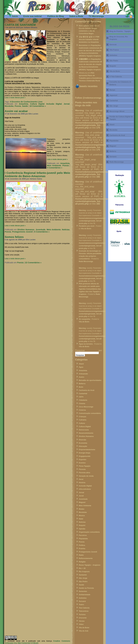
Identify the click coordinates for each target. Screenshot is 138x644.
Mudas (82, 509)
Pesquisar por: (89, 350)
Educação (83, 446)
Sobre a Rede (76, 16)
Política (82, 545)
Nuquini (82, 525)
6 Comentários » (42, 232)
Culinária (83, 420)
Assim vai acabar (16, 111)
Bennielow (83, 45)
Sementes (83, 591)
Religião (82, 562)
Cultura (82, 423)
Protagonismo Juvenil (22, 232)
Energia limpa (85, 453)
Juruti (81, 496)
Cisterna (82, 410)
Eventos (82, 463)
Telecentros (84, 611)
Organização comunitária (89, 532)
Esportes (83, 459)
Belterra (82, 384)
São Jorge (83, 578)
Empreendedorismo (87, 450)
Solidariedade (85, 595)
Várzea (82, 621)
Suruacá (82, 601)
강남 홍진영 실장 (86, 37)
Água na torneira (86, 344)
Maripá (112, 90)
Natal (81, 519)
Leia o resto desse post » (15, 98)
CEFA (81, 397)
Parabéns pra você (87, 226)
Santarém (83, 575)
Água (81, 367)
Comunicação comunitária (90, 413)
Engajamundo (85, 456)
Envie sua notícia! (33, 16)
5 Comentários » (55, 168)
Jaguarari (113, 95)
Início (15, 16)
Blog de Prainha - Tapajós (120, 31)
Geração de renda (86, 476)
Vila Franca (114, 50)
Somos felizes (14, 237)
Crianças (83, 417)
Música (82, 516)
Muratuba (9, 106)
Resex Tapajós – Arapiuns (90, 565)
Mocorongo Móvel (117, 111)
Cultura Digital (37, 104)
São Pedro (83, 581)
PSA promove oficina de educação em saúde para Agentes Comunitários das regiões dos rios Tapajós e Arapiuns (90, 289)
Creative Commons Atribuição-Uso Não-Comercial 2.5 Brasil (37, 642)
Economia (83, 443)
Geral (81, 479)
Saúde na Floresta (86, 588)
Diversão (83, 440)
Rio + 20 (82, 568)
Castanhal (83, 394)
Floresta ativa (85, 473)
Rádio (81, 555)
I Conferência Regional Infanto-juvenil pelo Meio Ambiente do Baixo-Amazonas (37, 174)
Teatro (81, 605)
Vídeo (81, 624)
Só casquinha (85, 319)
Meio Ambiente (54, 165)
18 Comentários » (38, 106)
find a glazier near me (88, 26)
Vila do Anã (84, 631)
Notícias (66, 230)
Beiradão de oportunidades (90, 380)
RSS (127, 17)
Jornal (67, 104)
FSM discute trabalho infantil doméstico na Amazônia (89, 39)
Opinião (82, 529)
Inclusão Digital (54, 104)
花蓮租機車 (83, 59)
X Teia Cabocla (116, 77)
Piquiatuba (83, 539)
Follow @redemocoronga (88, 98)
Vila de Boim (86, 229)
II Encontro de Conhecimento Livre (26, 102)
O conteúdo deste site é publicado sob (22, 641)
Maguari (82, 502)
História (82, 483)
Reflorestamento (86, 558)
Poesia (18, 106)
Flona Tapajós (85, 466)
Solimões (83, 598)
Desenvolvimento (86, 433)
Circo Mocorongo (86, 407)
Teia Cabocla (84, 608)
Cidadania (83, 400)
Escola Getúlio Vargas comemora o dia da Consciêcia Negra (88, 31)
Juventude (40, 230)
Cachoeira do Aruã (87, 390)
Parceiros (83, 535)
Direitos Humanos (26, 230)
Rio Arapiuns (84, 572)
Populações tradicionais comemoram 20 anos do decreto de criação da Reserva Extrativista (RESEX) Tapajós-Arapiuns (90, 51)
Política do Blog (56, 16)
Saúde (25, 106)
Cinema (82, 403)
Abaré (81, 364)
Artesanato (83, 374)
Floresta (82, 469)
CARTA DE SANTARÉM (20, 25)
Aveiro (82, 377)
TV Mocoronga (96, 16)
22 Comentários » (33, 263)
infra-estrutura (85, 489)
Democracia (84, 430)
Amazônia (24, 104)
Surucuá (113, 45)
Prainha (82, 549)
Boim (81, 387)
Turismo (82, 614)
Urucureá (83, 618)
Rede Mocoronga (86, 261)
